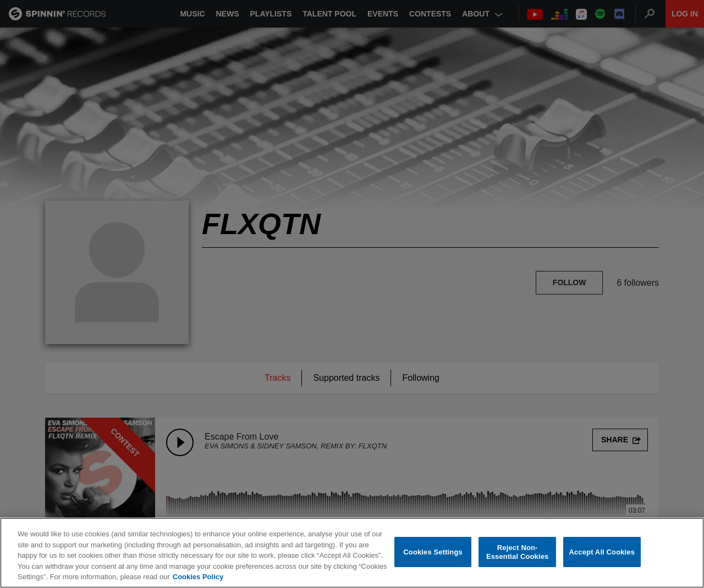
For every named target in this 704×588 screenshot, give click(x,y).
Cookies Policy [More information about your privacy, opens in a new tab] (198, 577)
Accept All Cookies (602, 552)
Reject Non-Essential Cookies (517, 553)
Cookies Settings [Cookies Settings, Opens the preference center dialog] (433, 552)
